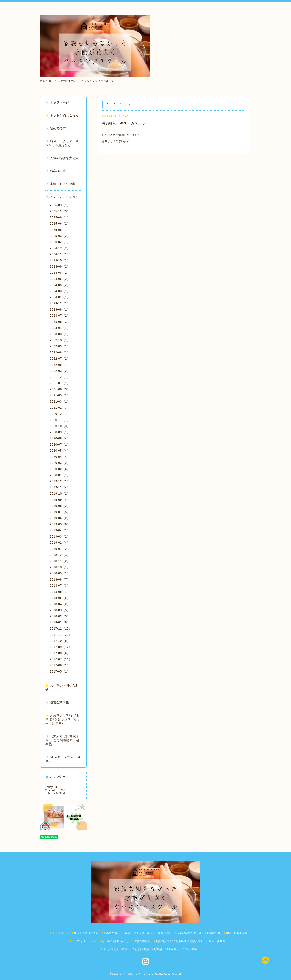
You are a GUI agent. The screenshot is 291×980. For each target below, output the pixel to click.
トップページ (58, 102)
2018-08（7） (60, 579)
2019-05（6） (60, 524)
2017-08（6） (60, 653)
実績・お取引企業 (61, 184)
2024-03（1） (60, 291)
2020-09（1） (60, 432)
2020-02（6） (60, 469)
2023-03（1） (60, 334)
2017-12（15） (61, 628)
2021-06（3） (60, 389)
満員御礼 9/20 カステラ (124, 123)
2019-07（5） (60, 512)
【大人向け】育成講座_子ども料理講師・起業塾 (62, 740)
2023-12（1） (60, 303)
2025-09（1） (60, 217)
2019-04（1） (60, 530)
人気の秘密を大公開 (62, 158)
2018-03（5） (60, 610)
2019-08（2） (60, 506)
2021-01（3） (60, 408)
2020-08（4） (60, 438)
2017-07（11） (61, 659)
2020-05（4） (60, 451)
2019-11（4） (60, 487)
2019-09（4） (60, 500)
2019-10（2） (60, 494)
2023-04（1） (60, 328)
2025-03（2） (60, 236)
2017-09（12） (61, 647)
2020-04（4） (60, 457)
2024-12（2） (60, 248)
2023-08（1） (60, 309)
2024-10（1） (60, 260)
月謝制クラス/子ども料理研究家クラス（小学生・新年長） (63, 719)
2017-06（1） (60, 665)
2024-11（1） (60, 254)
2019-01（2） (60, 549)
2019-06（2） (60, 518)
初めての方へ (58, 128)
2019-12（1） (60, 481)
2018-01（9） (60, 622)
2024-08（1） (60, 273)
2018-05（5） (60, 598)
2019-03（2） (60, 536)
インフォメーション (62, 197)
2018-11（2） (60, 561)
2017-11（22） (61, 635)
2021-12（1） (60, 377)
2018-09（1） (60, 573)
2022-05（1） (60, 365)
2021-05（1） (60, 395)
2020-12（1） (60, 414)
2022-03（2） (60, 371)
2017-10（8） (60, 641)
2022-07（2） (60, 359)
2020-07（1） (60, 444)
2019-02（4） (60, 543)
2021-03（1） (60, 401)
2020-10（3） (60, 426)
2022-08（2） (60, 352)
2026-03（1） (60, 205)
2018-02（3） (60, 616)
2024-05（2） (60, 285)
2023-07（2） (60, 316)
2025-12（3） (60, 211)
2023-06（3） (60, 322)
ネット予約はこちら (62, 115)
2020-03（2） (60, 463)
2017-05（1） (60, 671)
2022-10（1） (60, 340)
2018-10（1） (60, 567)
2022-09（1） (60, 346)
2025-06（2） (60, 224)
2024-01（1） (60, 297)
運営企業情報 (58, 702)
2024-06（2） (60, 279)
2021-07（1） (60, 383)
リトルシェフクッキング (134, 974)
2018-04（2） (60, 604)
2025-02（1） (60, 242)
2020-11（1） (60, 420)
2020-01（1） (60, 475)
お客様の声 (56, 171)
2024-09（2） (60, 266)
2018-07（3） (60, 586)
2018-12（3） (60, 555)
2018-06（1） (60, 592)
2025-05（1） (60, 230)
